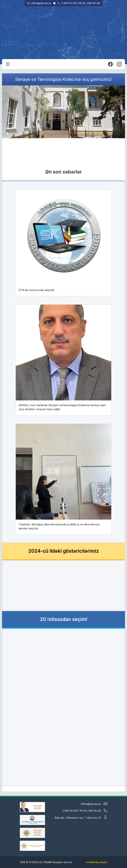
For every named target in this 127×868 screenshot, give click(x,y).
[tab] (7, 133)
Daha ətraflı (62, 157)
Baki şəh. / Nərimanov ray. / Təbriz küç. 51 (81, 817)
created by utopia (97, 862)
